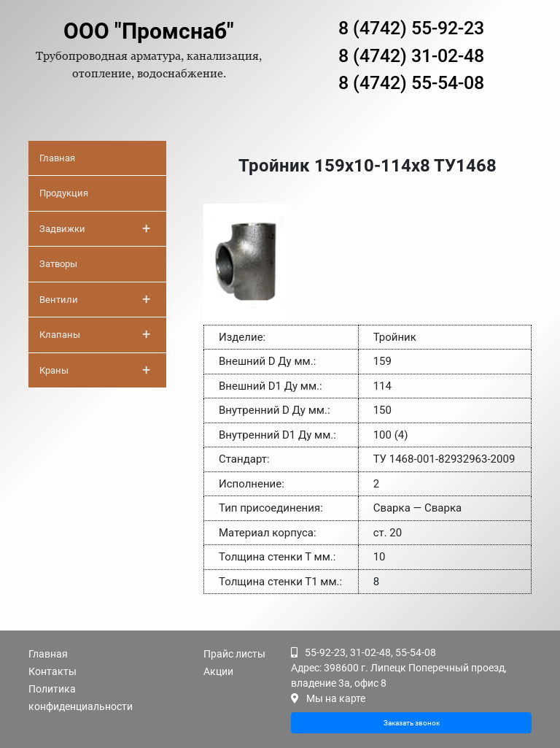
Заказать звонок (412, 723)
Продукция (64, 193)
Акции (218, 671)
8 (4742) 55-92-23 (411, 28)
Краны (95, 370)
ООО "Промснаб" (149, 31)
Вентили (95, 299)
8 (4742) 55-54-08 (411, 83)
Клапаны (95, 334)
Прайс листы (234, 654)
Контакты (52, 671)
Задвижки (95, 228)
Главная (57, 158)
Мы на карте (336, 698)
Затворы (58, 264)
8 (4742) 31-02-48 (411, 56)
